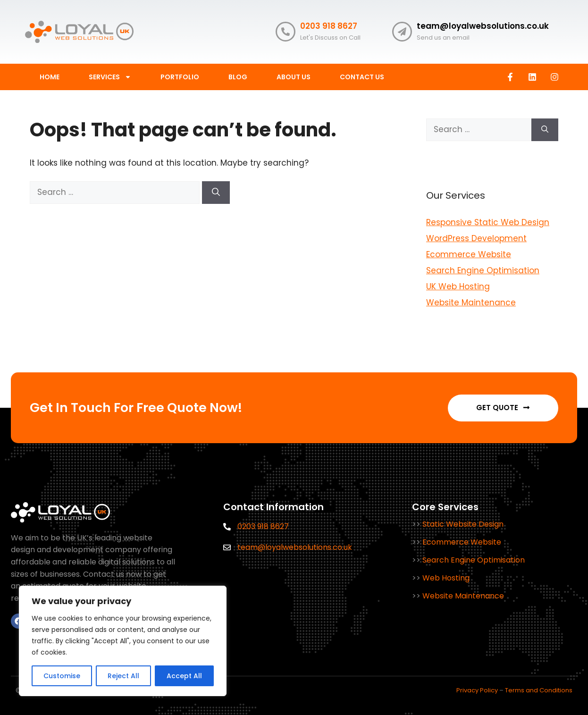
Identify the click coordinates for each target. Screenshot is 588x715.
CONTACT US (362, 77)
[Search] (216, 193)
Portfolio (180, 77)
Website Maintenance (471, 303)
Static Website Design (463, 524)
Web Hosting (446, 578)
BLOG (238, 77)
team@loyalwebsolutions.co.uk (483, 26)
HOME (50, 77)
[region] (123, 641)
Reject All (123, 676)
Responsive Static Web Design (488, 222)
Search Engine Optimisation (483, 270)
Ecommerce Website (469, 254)
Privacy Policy (477, 690)
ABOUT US (294, 77)
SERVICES (110, 77)
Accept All (184, 676)
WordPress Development (476, 238)
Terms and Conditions (539, 690)
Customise (62, 676)
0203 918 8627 (329, 26)
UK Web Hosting (458, 286)
